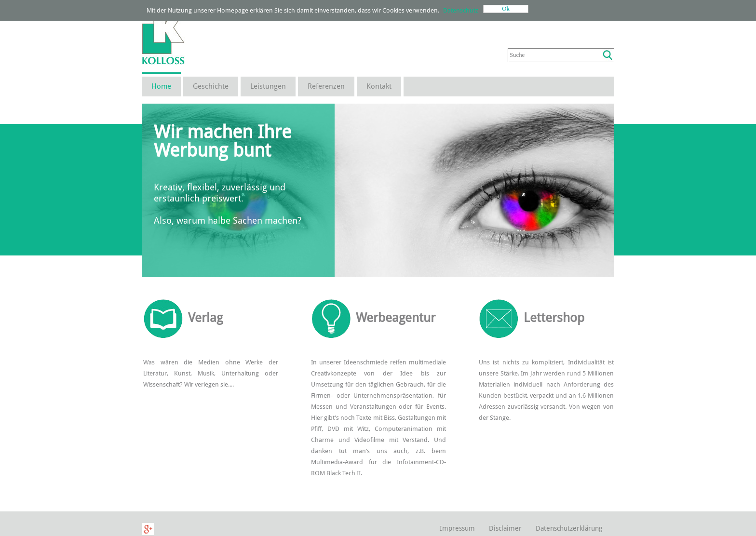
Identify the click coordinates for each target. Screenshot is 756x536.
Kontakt (379, 86)
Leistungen (268, 86)
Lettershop (554, 318)
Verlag (205, 318)
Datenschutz (461, 10)
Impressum (457, 528)
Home (161, 86)
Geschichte (211, 86)
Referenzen (326, 86)
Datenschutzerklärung (569, 528)
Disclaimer (505, 528)
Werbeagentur (396, 318)
